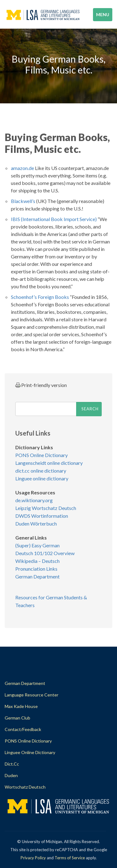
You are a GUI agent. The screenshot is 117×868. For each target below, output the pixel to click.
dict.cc (12, 764)
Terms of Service (70, 858)
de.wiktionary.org (34, 500)
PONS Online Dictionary (41, 455)
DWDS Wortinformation (42, 516)
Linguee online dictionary (42, 478)
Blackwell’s (23, 201)
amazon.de (22, 168)
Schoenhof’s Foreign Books (40, 297)
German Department (37, 576)
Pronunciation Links (36, 569)
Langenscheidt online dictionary (49, 463)
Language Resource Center (32, 695)
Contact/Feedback (23, 729)
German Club (17, 718)
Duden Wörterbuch (36, 524)
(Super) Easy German (37, 545)
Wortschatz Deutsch (25, 787)
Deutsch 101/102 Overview (45, 553)
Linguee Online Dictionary (30, 752)
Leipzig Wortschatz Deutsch (46, 508)
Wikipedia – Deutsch (37, 561)
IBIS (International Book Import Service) (54, 219)
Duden (11, 775)
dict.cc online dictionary (41, 471)
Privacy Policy (33, 858)
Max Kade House (21, 706)
